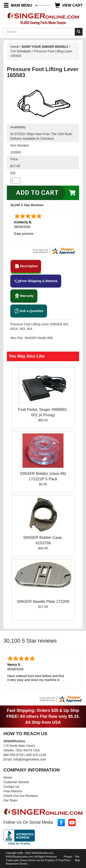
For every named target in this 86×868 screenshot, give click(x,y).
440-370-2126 (36, 755)
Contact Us (11, 787)
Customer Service (16, 782)
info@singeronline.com (30, 759)
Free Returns (13, 791)
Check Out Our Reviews (21, 796)
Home (15, 47)
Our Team (10, 800)
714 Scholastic (21, 51)
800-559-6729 (13, 755)
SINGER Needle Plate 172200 (43, 602)
